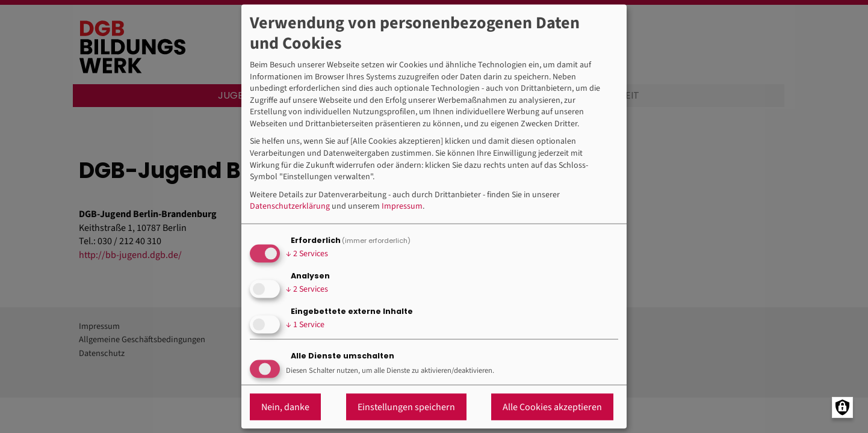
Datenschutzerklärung (290, 207)
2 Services (307, 254)
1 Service (305, 325)
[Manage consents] (842, 407)
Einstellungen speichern (406, 407)
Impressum (402, 207)
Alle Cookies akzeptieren (552, 407)
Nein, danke (285, 407)
